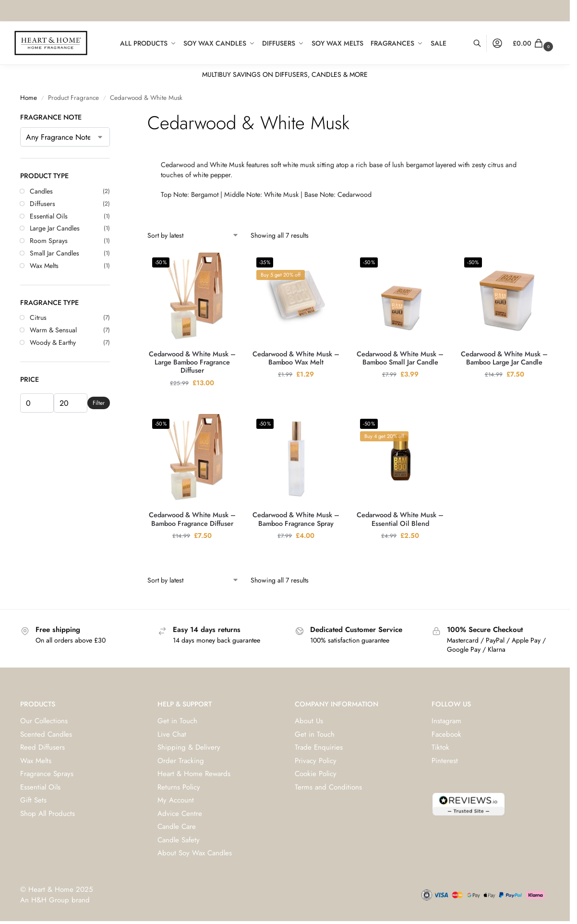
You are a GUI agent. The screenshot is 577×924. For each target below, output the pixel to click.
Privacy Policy (316, 761)
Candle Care (177, 827)
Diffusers (42, 204)
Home (29, 98)
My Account (176, 800)
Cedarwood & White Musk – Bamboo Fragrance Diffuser (192, 519)
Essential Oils (49, 216)
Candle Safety (179, 840)
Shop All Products (48, 814)
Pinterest (445, 761)
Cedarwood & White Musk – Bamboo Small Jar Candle (400, 359)
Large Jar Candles (55, 228)
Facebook (446, 734)
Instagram (446, 721)
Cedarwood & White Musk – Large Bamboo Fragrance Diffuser (192, 363)
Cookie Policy (316, 774)
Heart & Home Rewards (194, 774)
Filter (99, 403)
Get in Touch (177, 721)
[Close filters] (113, 117)
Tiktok (440, 747)
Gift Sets (33, 800)
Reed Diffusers (42, 747)
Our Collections (44, 721)
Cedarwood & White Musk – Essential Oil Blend (400, 519)
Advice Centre (180, 814)
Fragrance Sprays (47, 774)
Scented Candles (46, 734)
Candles (41, 191)
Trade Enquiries (319, 747)
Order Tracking (181, 761)
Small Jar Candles (54, 253)
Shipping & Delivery (189, 747)
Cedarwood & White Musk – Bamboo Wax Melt (296, 359)
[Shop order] (193, 235)
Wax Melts (44, 266)
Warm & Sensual (53, 330)
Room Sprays (49, 241)
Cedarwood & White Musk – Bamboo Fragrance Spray (296, 519)
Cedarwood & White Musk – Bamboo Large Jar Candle (504, 359)
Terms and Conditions (328, 787)
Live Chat (172, 734)
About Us (309, 721)
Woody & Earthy (53, 342)
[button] (534, 43)
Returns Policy (179, 787)
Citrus (38, 317)
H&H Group (50, 900)
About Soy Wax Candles (195, 853)
